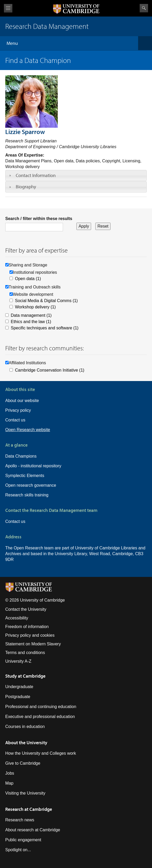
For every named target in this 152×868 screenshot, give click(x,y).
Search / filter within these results (39, 219)
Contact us (15, 420)
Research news (20, 820)
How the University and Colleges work (41, 753)
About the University (26, 743)
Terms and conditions (25, 653)
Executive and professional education (40, 717)
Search (144, 8)
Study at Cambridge (25, 676)
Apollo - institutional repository (33, 466)
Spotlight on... (18, 850)
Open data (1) (28, 279)
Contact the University (26, 609)
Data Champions (21, 456)
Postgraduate (18, 697)
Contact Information (36, 175)
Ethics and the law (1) (31, 322)
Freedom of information (27, 627)
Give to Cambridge (23, 763)
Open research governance (31, 485)
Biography (26, 187)
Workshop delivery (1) (35, 307)
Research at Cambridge (29, 809)
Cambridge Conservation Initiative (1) (50, 370)
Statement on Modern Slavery (33, 644)
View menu (8, 8)
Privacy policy (18, 410)
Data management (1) (31, 315)
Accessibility (17, 618)
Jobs (10, 773)
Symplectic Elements (25, 476)
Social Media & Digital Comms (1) (46, 301)
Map (9, 783)
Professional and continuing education (41, 707)
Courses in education (25, 727)
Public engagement (23, 840)
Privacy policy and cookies (30, 635)
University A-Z (18, 661)
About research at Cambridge (33, 830)
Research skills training (27, 495)
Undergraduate (19, 687)
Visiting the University (25, 793)
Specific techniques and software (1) (45, 328)
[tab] (76, 175)
